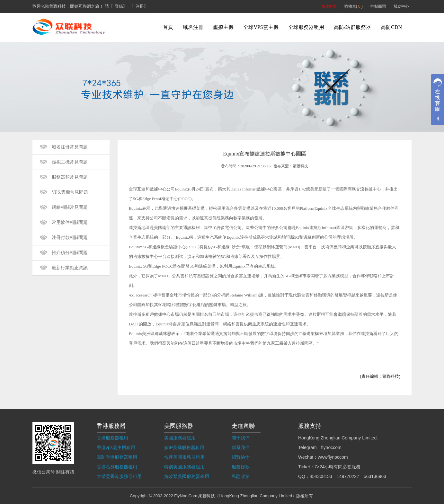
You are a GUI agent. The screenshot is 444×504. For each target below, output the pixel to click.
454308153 (321, 476)
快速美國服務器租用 (184, 457)
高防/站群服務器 (352, 27)
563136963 (375, 476)
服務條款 (241, 467)
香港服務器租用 (112, 438)
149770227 (348, 476)
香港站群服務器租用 (117, 467)
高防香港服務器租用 (117, 457)
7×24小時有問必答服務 (338, 467)
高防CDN (391, 27)
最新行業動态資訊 (70, 268)
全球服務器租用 (306, 27)
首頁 (168, 27)
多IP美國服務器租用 (184, 447)
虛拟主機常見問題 (70, 162)
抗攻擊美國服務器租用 (187, 476)
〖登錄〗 (119, 6)
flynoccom (331, 447)
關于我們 (241, 438)
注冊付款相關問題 (70, 238)
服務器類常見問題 (70, 177)
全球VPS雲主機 (261, 27)
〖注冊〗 (140, 6)
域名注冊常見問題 (70, 147)
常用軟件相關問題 (70, 222)
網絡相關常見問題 (70, 207)
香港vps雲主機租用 (116, 447)
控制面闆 (378, 6)
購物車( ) (354, 6)
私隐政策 (241, 476)
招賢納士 (241, 457)
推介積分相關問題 (70, 253)
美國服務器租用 (180, 438)
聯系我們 (241, 447)
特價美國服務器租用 (184, 467)
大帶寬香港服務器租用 (119, 476)
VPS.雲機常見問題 (70, 192)
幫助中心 (401, 6)
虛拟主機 (223, 27)
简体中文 (329, 6)
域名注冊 (193, 27)
